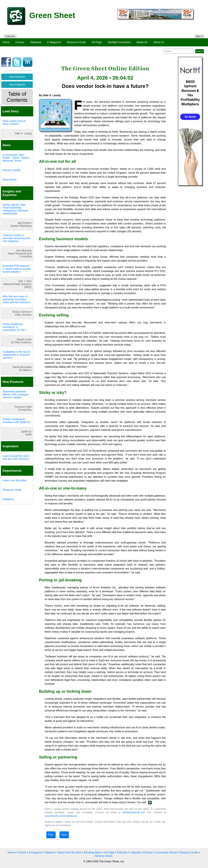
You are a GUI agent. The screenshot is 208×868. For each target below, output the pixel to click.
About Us (159, 42)
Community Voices (166, 852)
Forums (20, 42)
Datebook (36, 42)
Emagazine (35, 852)
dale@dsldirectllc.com (134, 812)
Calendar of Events (141, 852)
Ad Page (97, 42)
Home (6, 42)
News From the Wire (69, 852)
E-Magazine (54, 42)
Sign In (199, 36)
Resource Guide (77, 42)
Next (64, 835)
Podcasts (122, 852)
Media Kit (142, 42)
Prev (51, 835)
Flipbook (50, 852)
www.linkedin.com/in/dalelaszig (61, 816)
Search (200, 51)
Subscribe (10, 36)
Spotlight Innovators (119, 42)
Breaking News (93, 852)
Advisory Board (103, 856)
